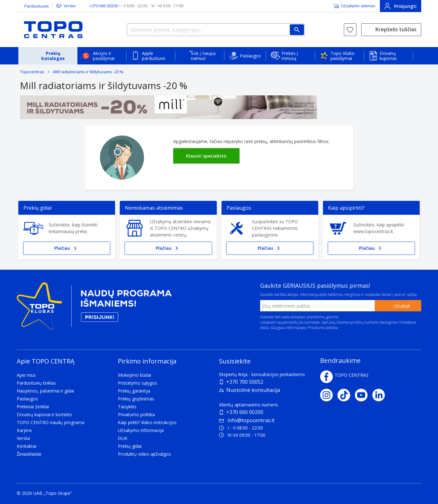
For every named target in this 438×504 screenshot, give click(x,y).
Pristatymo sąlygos (137, 383)
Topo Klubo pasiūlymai (343, 56)
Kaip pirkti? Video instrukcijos (147, 422)
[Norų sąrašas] (350, 30)
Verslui (70, 6)
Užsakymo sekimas (358, 6)
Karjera (24, 430)
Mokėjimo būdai (134, 375)
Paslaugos (250, 56)
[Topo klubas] (94, 309)
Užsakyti (402, 306)
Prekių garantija (134, 391)
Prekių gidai (130, 446)
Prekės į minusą (290, 56)
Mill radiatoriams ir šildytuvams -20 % (88, 72)
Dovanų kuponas (388, 56)
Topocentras (32, 72)
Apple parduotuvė (154, 56)
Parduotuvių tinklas (36, 383)
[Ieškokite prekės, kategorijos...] (216, 30)
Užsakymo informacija (141, 430)
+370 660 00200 (245, 412)
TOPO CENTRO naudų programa (51, 422)
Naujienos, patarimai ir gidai (45, 391)
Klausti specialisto (206, 156)
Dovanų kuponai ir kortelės (44, 414)
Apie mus (26, 375)
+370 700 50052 (245, 382)
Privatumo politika (323, 328)
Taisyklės (127, 407)
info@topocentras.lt (247, 420)
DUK (123, 438)
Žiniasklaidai (29, 454)
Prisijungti (401, 6)
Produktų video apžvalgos (144, 454)
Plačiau (67, 248)
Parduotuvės (37, 6)
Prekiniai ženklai (33, 407)
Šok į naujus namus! (203, 56)
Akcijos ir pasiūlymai (104, 56)
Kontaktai (27, 446)
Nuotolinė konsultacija (253, 390)
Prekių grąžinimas (136, 399)
